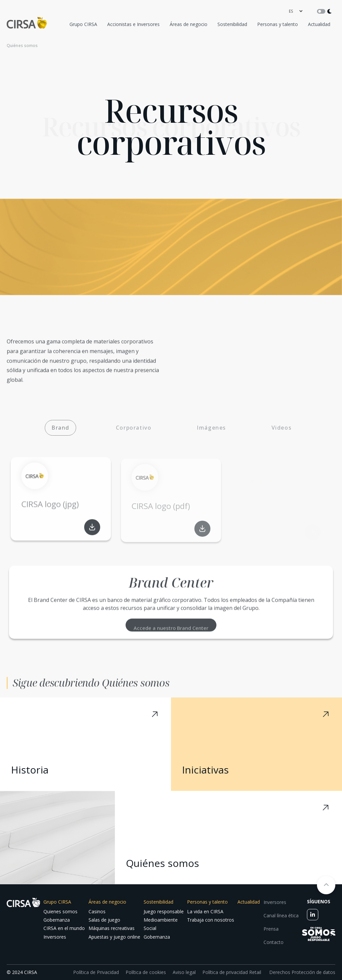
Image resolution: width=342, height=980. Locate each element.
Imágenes (211, 428)
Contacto (274, 942)
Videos (282, 428)
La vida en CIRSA (205, 911)
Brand (60, 428)
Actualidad (319, 24)
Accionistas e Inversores (133, 24)
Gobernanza (57, 920)
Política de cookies (146, 972)
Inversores (55, 937)
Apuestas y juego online (114, 937)
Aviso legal (184, 972)
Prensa (271, 929)
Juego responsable (164, 911)
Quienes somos (60, 911)
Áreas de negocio (189, 24)
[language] (296, 11)
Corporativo (134, 428)
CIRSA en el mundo (64, 928)
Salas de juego (104, 920)
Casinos (97, 911)
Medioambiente (161, 920)
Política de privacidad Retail (232, 972)
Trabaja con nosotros (211, 920)
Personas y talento (278, 24)
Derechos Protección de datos (302, 972)
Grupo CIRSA (83, 24)
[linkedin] (313, 915)
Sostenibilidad (232, 24)
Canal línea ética (281, 915)
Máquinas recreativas (112, 928)
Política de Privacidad (96, 972)
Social (150, 928)
